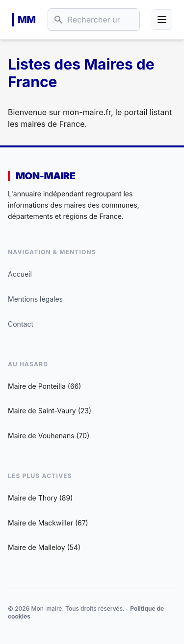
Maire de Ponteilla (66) (44, 386)
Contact (21, 324)
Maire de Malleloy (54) (44, 547)
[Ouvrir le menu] (162, 20)
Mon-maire (45, 176)
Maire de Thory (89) (40, 498)
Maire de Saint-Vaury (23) (50, 411)
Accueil (20, 274)
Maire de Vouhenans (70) (49, 436)
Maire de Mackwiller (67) (48, 523)
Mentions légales (35, 299)
